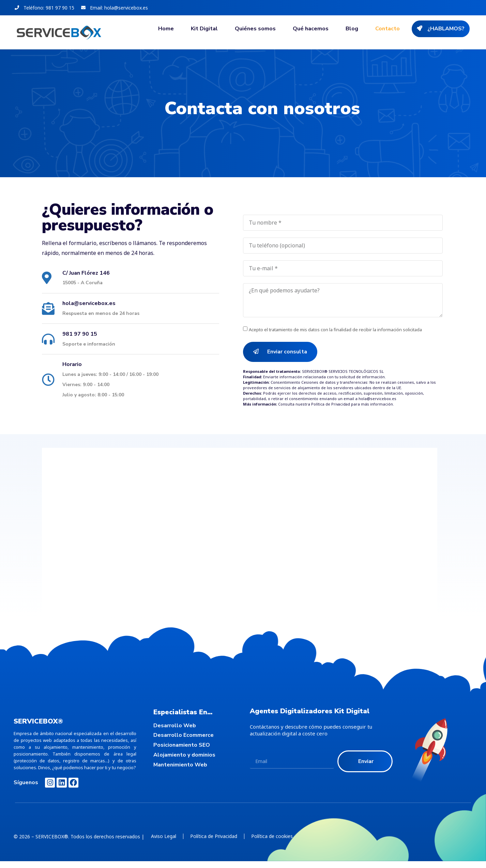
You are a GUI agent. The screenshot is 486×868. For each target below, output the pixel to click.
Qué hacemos (311, 29)
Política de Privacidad (331, 404)
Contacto (388, 29)
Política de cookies (272, 836)
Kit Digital (204, 29)
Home (166, 29)
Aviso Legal (164, 836)
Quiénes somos (255, 29)
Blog (352, 29)
